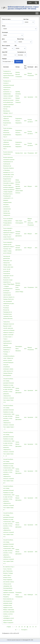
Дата (3, 39)
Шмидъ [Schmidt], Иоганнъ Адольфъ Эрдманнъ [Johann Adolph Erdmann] (19, 186)
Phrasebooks (31, 76)
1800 (36, 349)
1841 (36, 248)
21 (27, 627)
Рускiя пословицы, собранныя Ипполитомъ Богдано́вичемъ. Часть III (8, 121)
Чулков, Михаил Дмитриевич (19, 390)
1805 (36, 552)
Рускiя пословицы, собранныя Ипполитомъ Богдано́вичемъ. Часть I (8, 144)
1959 (36, 222)
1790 (36, 417)
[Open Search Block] (36, 3)
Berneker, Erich (19, 153)
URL (16, 46)
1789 (36, 471)
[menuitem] (30, 3)
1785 (36, 121)
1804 (36, 390)
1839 (36, 186)
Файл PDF (5, 52)
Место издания (6, 46)
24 (36, 627)
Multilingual (30, 595)
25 (16, 629)
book (25, 74)
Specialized (30, 97)
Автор (4, 26)
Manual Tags (20, 39)
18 (20, 627)
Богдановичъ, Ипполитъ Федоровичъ (19, 121)
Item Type (26, 19)
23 (33, 627)
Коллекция (5, 32)
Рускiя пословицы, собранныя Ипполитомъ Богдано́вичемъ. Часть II (8, 133)
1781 (36, 97)
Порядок (4, 59)
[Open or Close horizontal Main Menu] (20, 13)
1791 (36, 74)
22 (31, 627)
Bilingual (30, 73)
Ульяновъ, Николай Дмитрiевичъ (19, 234)
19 (22, 627)
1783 (36, 287)
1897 (36, 153)
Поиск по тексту (6, 19)
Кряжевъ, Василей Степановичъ (19, 74)
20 (25, 627)
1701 (36, 595)
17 (17, 627)
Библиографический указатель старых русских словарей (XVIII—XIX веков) (23, 8)
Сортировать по (22, 52)
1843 (36, 234)
